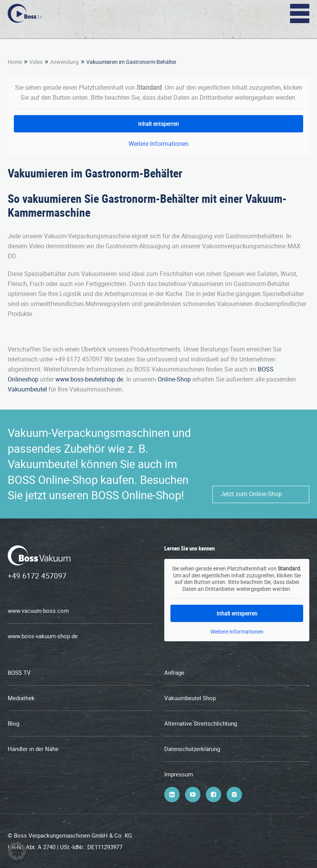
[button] (17, 851)
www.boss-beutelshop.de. (90, 379)
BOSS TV (19, 672)
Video (36, 62)
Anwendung (64, 62)
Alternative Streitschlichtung (201, 723)
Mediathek (21, 698)
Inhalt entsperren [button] (158, 124)
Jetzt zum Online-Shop (251, 494)
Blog (13, 723)
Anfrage (174, 672)
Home (15, 62)
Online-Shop (174, 379)
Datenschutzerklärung (192, 749)
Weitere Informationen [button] (158, 144)
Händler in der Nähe (33, 749)
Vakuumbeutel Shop (190, 698)
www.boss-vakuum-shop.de (43, 636)
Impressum (179, 774)
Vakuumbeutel (27, 389)
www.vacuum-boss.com (38, 610)
